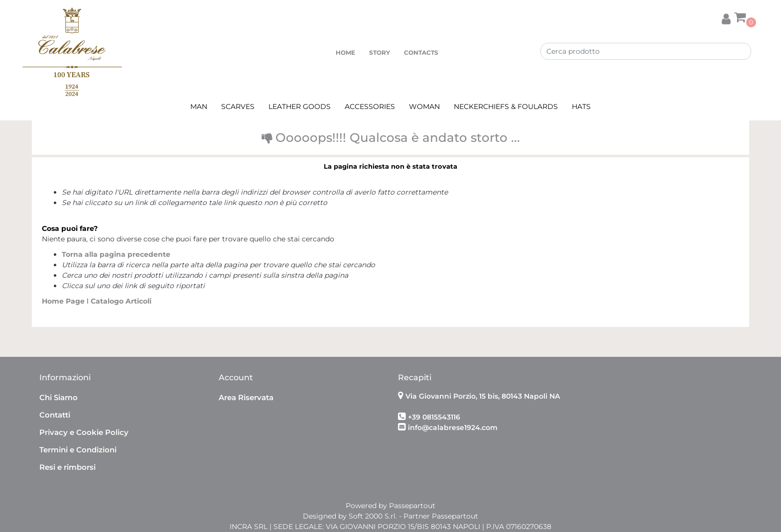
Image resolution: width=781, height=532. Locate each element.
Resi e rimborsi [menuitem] (67, 467)
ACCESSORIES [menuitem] (370, 106)
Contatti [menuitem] (55, 415)
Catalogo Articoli (121, 301)
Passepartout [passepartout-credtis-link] (412, 506)
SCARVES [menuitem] (238, 106)
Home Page (64, 301)
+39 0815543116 (434, 417)
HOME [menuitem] (345, 53)
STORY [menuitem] (380, 53)
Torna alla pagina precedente (116, 254)
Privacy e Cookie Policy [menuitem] (84, 432)
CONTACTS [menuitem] (421, 53)
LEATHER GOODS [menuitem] (300, 106)
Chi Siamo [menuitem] (59, 397)
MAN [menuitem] (199, 106)
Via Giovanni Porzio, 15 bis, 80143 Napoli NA (483, 396)
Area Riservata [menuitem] (246, 397)
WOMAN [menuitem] (424, 106)
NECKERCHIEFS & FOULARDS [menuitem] (506, 106)
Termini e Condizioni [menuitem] (78, 450)
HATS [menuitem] (581, 106)
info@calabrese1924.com (453, 427)
